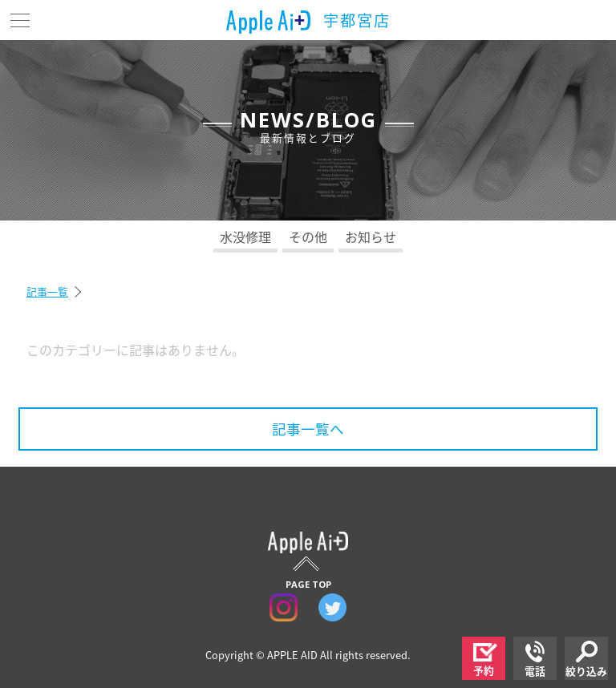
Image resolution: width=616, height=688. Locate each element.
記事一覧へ (308, 429)
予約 (485, 660)
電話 (535, 660)
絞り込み (586, 660)
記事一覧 (47, 291)
